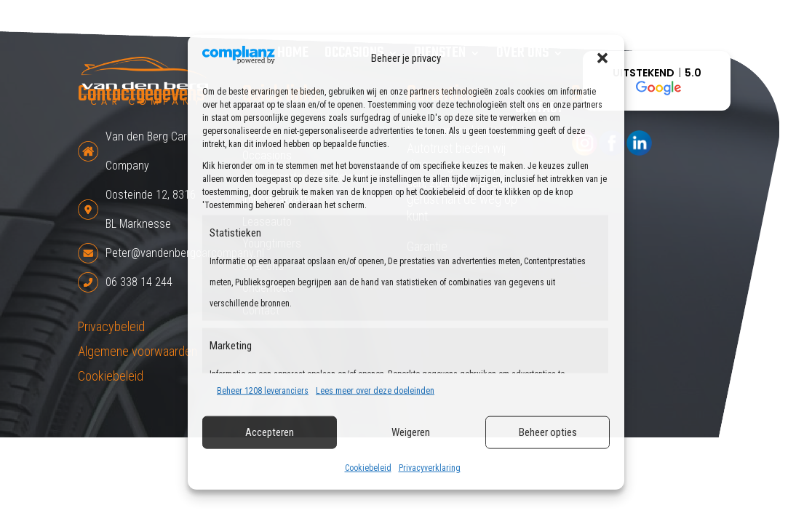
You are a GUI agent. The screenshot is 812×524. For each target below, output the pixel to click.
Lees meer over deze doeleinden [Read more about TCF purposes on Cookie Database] (375, 391)
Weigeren (411, 432)
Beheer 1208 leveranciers (263, 391)
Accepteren (270, 432)
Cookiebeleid (368, 468)
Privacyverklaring (430, 468)
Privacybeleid (111, 326)
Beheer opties (548, 432)
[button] (602, 58)
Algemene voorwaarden (138, 351)
